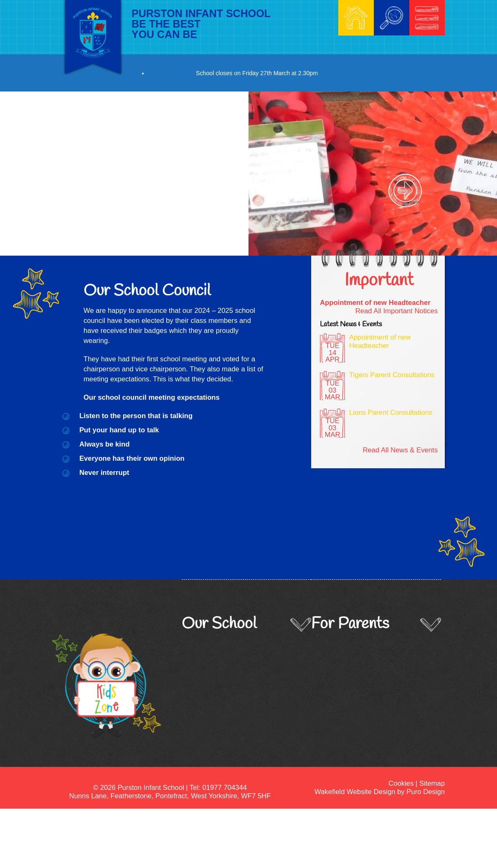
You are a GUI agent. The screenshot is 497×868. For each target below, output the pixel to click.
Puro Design (426, 792)
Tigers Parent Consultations (392, 375)
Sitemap (432, 783)
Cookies (401, 783)
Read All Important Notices (397, 311)
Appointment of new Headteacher (375, 303)
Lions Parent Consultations (391, 412)
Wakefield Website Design (355, 792)
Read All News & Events (400, 450)
